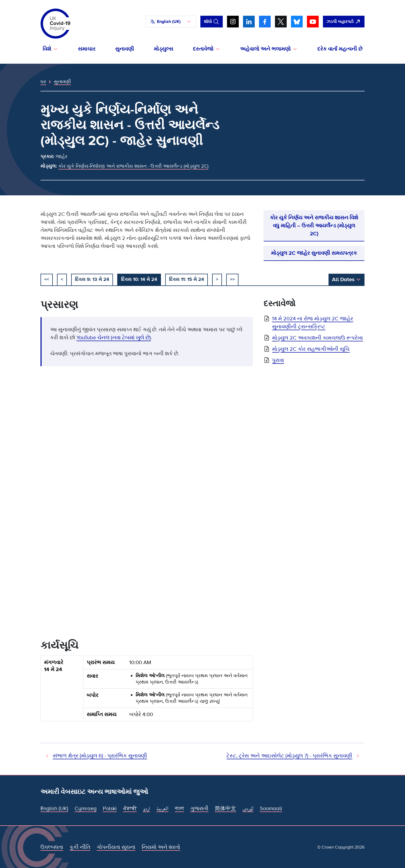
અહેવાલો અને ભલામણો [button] (265, 49)
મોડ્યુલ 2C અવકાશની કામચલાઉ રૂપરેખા (317, 338)
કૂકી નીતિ (80, 847)
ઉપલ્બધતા (52, 847)
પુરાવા (278, 360)
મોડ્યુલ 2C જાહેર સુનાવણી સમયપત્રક (314, 253)
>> (232, 279)
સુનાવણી (125, 49)
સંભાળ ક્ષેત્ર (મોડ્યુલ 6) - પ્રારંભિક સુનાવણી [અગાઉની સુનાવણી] (100, 756)
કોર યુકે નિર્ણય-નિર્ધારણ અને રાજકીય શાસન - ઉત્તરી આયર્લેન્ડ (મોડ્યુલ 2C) (133, 166)
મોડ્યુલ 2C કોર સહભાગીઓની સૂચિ (311, 349)
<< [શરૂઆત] (47, 279)
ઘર (43, 82)
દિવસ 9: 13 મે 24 (92, 279)
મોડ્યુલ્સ (163, 49)
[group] (147, 691)
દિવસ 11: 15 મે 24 (187, 279)
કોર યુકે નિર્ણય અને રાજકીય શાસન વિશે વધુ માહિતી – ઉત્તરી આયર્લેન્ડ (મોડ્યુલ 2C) (314, 226)
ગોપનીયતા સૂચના (116, 847)
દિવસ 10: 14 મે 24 (139, 279)
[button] (171, 22)
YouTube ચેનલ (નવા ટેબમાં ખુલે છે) (114, 338)
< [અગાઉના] (62, 279)
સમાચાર (87, 49)
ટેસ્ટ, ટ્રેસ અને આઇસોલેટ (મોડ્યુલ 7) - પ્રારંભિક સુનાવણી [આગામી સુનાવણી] (289, 756)
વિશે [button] (47, 49)
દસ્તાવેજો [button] (203, 49)
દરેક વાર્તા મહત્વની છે (340, 49)
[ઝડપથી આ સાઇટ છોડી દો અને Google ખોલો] (344, 22)
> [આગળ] (217, 279)
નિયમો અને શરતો (161, 847)
